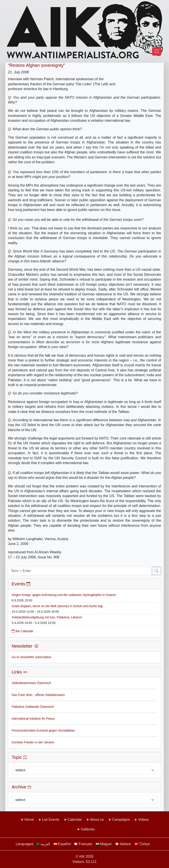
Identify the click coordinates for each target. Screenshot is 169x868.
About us (97, 820)
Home (29, 820)
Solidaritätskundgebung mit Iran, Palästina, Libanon (47, 617)
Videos (144, 820)
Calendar (75, 820)
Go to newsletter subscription (32, 657)
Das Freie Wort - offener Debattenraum (38, 695)
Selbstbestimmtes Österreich (31, 683)
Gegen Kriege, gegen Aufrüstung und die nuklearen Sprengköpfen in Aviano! (64, 595)
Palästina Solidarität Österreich (33, 707)
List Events (51, 820)
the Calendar (22, 631)
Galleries (88, 829)
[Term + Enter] (80, 571)
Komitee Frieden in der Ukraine (33, 742)
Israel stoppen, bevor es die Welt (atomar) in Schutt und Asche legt (57, 606)
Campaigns (121, 820)
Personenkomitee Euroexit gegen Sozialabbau (43, 730)
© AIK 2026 (84, 856)
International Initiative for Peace (33, 719)
